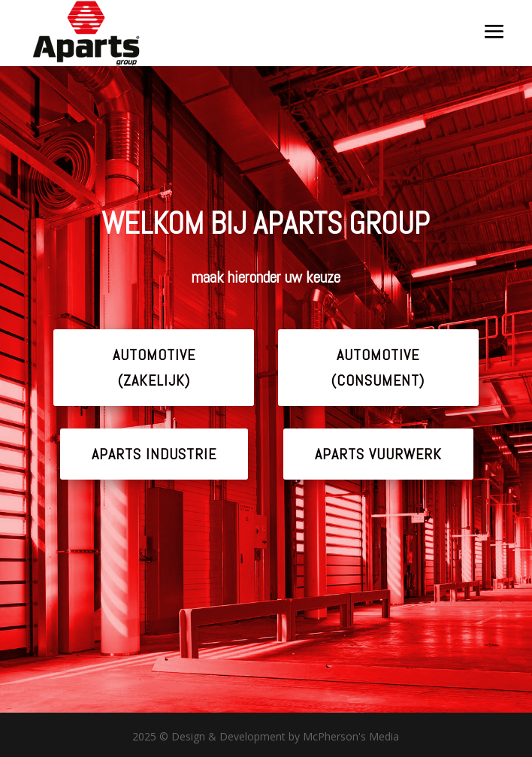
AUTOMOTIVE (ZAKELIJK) (154, 368)
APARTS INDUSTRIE (154, 454)
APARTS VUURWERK (378, 454)
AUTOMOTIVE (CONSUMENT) (378, 368)
